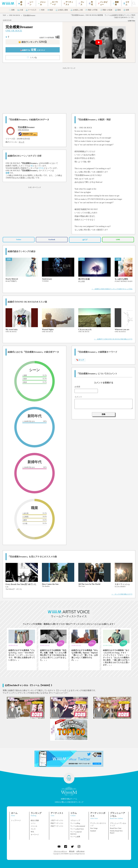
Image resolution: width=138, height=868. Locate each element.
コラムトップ (75, 820)
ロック (22, 142)
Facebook (52, 240)
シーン (33, 823)
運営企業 (72, 851)
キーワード (35, 835)
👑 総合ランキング (33, 42)
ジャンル (34, 826)
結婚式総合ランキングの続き (22, 251)
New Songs (94, 828)
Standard (93, 831)
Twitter (19, 240)
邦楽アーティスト (57, 823)
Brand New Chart (116, 828)
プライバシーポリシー (60, 851)
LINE (118, 240)
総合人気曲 (35, 820)
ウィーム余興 (75, 837)
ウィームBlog (75, 823)
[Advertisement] (69, 90)
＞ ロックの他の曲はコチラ (122, 594)
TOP (4, 15)
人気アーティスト (57, 820)
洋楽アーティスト (57, 826)
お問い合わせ (80, 851)
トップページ (16, 820)
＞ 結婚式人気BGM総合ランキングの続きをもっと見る (112, 289)
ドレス (33, 829)
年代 (32, 832)
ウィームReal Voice (77, 829)
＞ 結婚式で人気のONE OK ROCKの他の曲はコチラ (113, 339)
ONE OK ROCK (14, 15)
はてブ (85, 240)
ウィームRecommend (78, 826)
